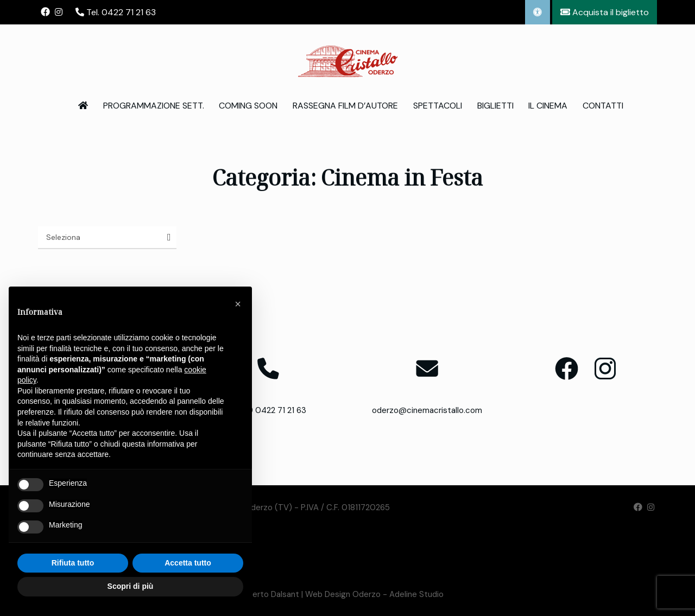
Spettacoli (438, 106)
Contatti (603, 106)
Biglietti (495, 106)
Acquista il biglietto (605, 12)
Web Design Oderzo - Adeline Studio (374, 594)
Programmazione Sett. (154, 106)
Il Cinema (548, 106)
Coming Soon (248, 106)
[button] (238, 304)
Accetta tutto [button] (188, 563)
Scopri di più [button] (131, 586)
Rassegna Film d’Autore (345, 106)
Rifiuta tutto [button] (73, 563)
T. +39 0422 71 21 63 (268, 410)
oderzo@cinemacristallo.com (427, 410)
